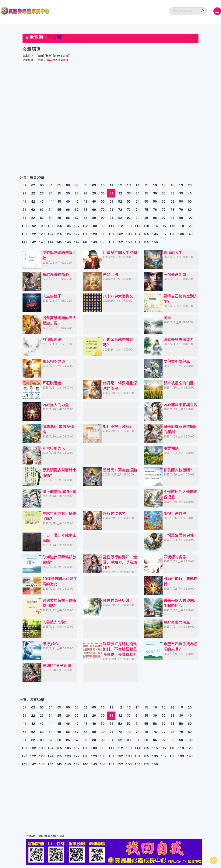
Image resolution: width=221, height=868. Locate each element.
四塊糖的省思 (175, 557)
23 (42, 193)
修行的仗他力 (114, 513)
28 (85, 193)
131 (111, 234)
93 (129, 218)
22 (33, 193)
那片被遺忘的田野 (179, 383)
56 (155, 201)
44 (51, 201)
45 (59, 201)
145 (59, 242)
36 (155, 193)
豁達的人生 (173, 253)
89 (94, 218)
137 (164, 234)
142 (33, 242)
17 (164, 185)
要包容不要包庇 (177, 361)
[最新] (40, 56)
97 (164, 218)
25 (59, 193)
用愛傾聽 (171, 448)
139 (181, 234)
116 (155, 226)
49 (94, 201)
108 (85, 226)
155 (146, 242)
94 (138, 218)
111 (111, 226)
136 (155, 234)
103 (42, 226)
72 (120, 210)
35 (146, 193)
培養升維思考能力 (179, 340)
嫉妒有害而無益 (177, 622)
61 (24, 210)
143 (42, 242)
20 (190, 185)
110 (103, 226)
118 (172, 226)
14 (138, 185)
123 (42, 234)
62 (33, 210)
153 (129, 242)
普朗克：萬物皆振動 (120, 470)
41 (24, 201)
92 (120, 218)
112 (120, 226)
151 (111, 242)
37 (164, 193)
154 (138, 242)
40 (190, 193)
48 (85, 201)
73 (129, 210)
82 (33, 218)
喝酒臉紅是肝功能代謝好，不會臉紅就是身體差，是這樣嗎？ (120, 649)
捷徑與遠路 (52, 340)
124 (51, 234)
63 (42, 210)
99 (181, 218)
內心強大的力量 (56, 405)
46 (68, 201)
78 (172, 210)
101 (24, 226)
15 (146, 185)
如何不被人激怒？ (118, 427)
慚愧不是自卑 (175, 513)
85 (59, 218)
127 (77, 234)
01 (24, 185)
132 (120, 234)
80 (190, 210)
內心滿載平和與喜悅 (181, 405)
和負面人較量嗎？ (179, 470)
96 (155, 218)
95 (146, 218)
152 (120, 242)
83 (42, 218)
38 (172, 193)
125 (59, 234)
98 (172, 218)
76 (155, 210)
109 (94, 226)
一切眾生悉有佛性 (179, 535)
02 (33, 185)
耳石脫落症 (52, 383)
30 (103, 193)
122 (33, 234)
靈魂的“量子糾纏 (57, 666)
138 (172, 234)
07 (77, 185)
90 (103, 218)
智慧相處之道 (54, 361)
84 (51, 218)
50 (103, 201)
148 (85, 242)
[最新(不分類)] (61, 56)
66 (68, 210)
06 (68, 185)
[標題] (48, 56)
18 (172, 185)
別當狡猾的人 (54, 448)
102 (33, 226)
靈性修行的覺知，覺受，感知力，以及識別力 (120, 562)
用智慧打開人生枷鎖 (120, 253)
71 (111, 210)
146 (68, 242)
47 (77, 201)
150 (103, 242)
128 (85, 234)
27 (77, 193)
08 (85, 185)
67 (77, 210)
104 (51, 226)
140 (190, 234)
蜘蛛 (167, 318)
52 (120, 201)
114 (138, 226)
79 (181, 210)
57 (164, 201)
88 (85, 218)
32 (120, 193)
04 (51, 185)
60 (190, 201)
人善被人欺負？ (56, 622)
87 (77, 218)
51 (111, 201)
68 (85, 210)
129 (94, 234)
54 (138, 201)
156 (155, 242)
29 (94, 193)
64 (51, 210)
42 (33, 201)
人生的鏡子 (52, 296)
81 (24, 218)
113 (129, 226)
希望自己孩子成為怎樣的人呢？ (181, 647)
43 (42, 201)
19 (181, 185)
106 (68, 226)
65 (59, 210)
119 (181, 226)
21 (24, 193)
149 (94, 242)
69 (94, 210)
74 (138, 210)
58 (172, 201)
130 (103, 234)
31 (111, 193)
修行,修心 (50, 644)
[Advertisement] (79, 74)
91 (111, 218)
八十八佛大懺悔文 (118, 296)
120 (190, 226)
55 (146, 201)
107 (77, 226)
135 (146, 234)
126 (68, 234)
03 (42, 185)
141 (24, 242)
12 (120, 185)
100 (190, 218)
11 (111, 185)
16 (155, 185)
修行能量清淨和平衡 (59, 492)
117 (164, 226)
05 (59, 185)
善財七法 (110, 274)
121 (24, 234)
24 (51, 193)
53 (129, 201)
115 (146, 226)
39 (181, 193)
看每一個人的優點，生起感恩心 (181, 603)
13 (129, 185)
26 (68, 193)
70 (103, 210)
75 (146, 210)
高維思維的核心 (56, 274)
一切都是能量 (175, 274)
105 (59, 226)
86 (68, 218)
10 (103, 185)
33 (129, 193)
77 (164, 210)
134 (138, 234)
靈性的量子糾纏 (116, 600)
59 (181, 201)
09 (94, 185)
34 (138, 193)
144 (51, 242)
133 (129, 234)
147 (77, 242)
